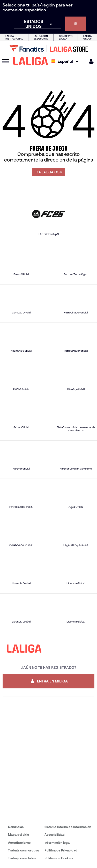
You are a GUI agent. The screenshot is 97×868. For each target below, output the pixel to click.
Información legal (57, 843)
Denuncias (16, 827)
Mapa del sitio (18, 835)
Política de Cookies (59, 858)
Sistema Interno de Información (68, 827)
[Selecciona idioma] (66, 61)
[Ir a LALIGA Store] (48, 48)
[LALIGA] (31, 61)
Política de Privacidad (61, 850)
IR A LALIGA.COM (49, 172)
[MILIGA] (89, 61)
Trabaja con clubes (22, 858)
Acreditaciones (19, 843)
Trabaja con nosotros (24, 850)
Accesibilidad (55, 835)
